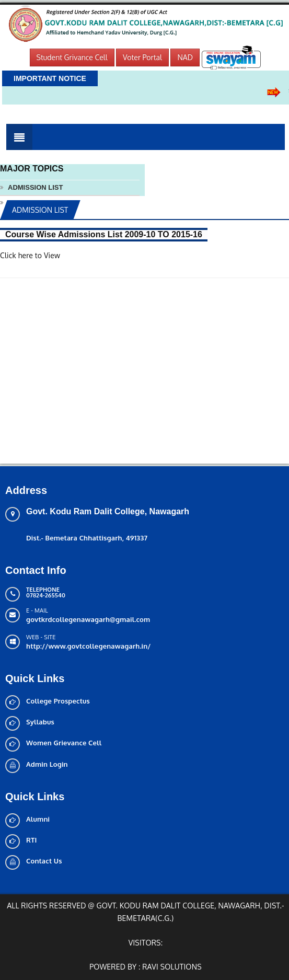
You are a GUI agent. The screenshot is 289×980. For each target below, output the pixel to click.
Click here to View (30, 255)
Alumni (38, 819)
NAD (185, 57)
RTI (32, 840)
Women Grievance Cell (64, 743)
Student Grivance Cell (72, 57)
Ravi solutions (172, 967)
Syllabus (40, 722)
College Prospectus (58, 701)
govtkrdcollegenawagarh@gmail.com (88, 619)
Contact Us (44, 861)
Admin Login (47, 764)
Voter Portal (142, 57)
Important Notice (50, 78)
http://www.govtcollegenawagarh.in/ (89, 646)
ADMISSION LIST (35, 187)
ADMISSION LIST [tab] (40, 210)
